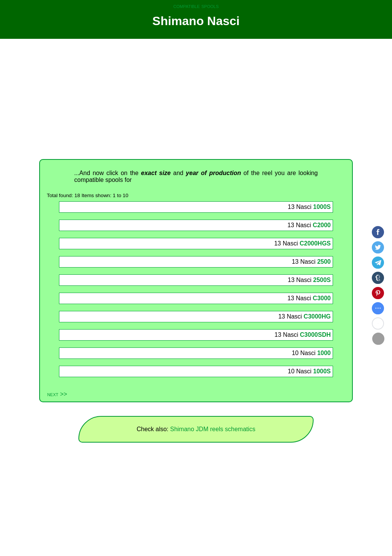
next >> (57, 394)
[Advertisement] (196, 99)
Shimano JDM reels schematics (213, 429)
